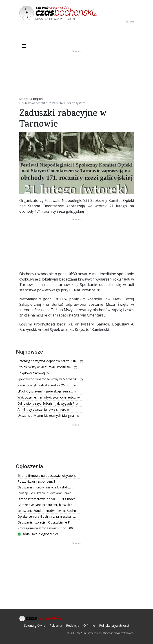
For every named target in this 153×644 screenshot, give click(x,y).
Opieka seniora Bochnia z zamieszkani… (47, 516)
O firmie (89, 625)
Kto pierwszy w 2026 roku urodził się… (46, 367)
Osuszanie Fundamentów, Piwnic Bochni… (48, 511)
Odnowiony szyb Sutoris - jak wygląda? (46, 403)
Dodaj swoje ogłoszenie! (38, 534)
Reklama (56, 625)
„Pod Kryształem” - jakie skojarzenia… (46, 391)
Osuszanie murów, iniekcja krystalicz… (45, 487)
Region (38, 99)
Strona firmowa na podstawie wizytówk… (48, 476)
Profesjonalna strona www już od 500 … (47, 528)
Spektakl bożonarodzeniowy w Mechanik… (49, 379)
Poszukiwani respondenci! (36, 481)
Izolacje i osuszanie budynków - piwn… (46, 493)
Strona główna (35, 625)
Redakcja (73, 625)
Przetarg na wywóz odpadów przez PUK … (49, 361)
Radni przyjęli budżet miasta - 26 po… (45, 385)
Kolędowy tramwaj (32, 373)
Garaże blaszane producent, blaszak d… (46, 505)
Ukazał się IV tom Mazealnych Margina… (47, 416)
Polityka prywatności (114, 625)
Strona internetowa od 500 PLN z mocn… (48, 499)
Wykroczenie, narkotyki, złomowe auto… (48, 397)
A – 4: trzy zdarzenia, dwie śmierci (42, 409)
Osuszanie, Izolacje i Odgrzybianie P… (45, 522)
